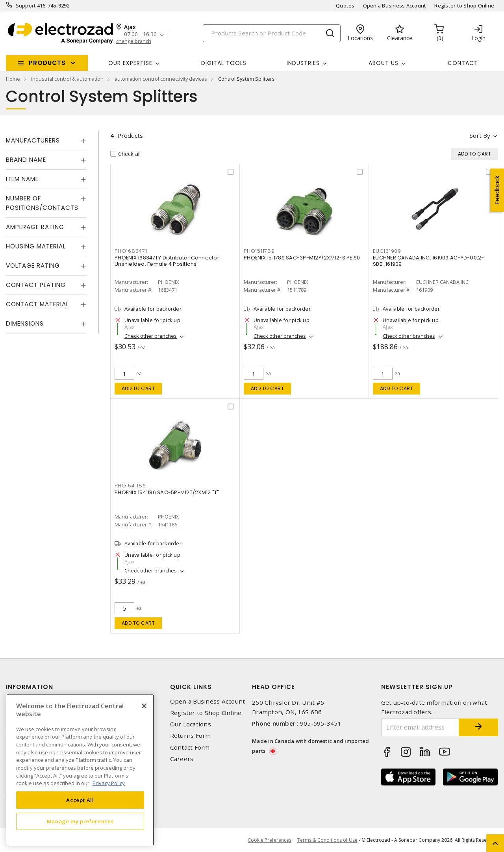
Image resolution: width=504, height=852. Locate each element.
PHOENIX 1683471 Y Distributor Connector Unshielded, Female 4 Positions (167, 261)
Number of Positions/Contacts (42, 203)
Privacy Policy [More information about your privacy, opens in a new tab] (109, 783)
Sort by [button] (480, 135)
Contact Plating (36, 285)
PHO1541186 (130, 486)
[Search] (272, 33)
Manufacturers (33, 140)
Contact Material (37, 304)
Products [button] (47, 63)
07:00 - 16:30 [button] (140, 34)
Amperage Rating (35, 227)
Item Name (22, 179)
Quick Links (191, 687)
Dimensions (25, 323)
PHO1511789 (259, 251)
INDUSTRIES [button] (303, 63)
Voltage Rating (33, 266)
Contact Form (190, 747)
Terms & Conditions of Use (327, 840)
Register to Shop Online (464, 6)
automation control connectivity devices (161, 79)
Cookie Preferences (270, 840)
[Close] (144, 706)
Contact (463, 63)
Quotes (345, 6)
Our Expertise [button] (130, 63)
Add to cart (138, 388)
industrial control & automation (67, 79)
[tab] (46, 141)
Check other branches (151, 336)
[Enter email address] (420, 727)
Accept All (80, 800)
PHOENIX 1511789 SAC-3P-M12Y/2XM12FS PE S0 (302, 258)
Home (13, 79)
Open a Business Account (395, 6)
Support (26, 6)
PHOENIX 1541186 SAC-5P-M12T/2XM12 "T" (167, 492)
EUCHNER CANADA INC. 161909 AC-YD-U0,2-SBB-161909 (429, 261)
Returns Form (191, 736)
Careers (182, 759)
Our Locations (191, 724)
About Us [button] (384, 63)
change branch (134, 41)
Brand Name (26, 160)
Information (30, 687)
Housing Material (36, 246)
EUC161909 (387, 251)
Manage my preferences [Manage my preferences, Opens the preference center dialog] (80, 821)
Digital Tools (224, 63)
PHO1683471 (131, 251)
